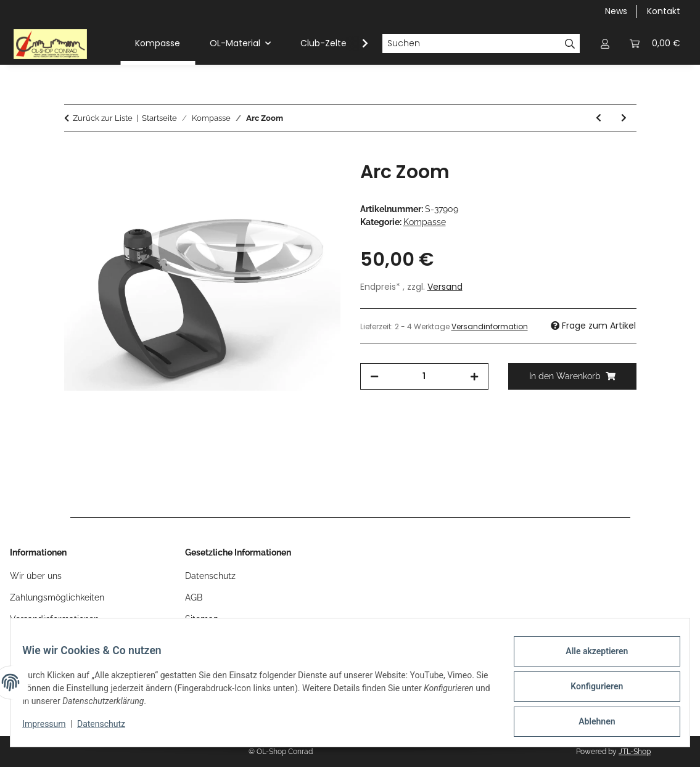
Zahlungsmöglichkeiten (57, 597)
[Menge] (424, 376)
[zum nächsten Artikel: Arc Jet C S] (624, 118)
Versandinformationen (54, 619)
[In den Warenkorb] (74, 154)
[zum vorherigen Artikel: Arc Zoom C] (599, 118)
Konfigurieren (589, 691)
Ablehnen (589, 723)
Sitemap (202, 619)
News (616, 11)
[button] (605, 43)
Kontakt (664, 11)
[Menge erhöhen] (474, 376)
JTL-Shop (635, 752)
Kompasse (425, 222)
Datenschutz (109, 729)
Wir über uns (36, 576)
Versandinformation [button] (490, 326)
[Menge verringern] (374, 376)
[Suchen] (471, 44)
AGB (194, 597)
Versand (445, 287)
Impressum (52, 729)
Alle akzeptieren (589, 659)
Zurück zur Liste (103, 118)
